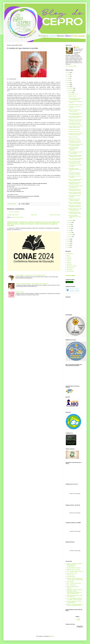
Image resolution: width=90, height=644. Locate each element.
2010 (69, 243)
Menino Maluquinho (71, 585)
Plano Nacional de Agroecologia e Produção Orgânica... (76, 145)
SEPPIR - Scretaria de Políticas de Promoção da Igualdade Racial (75, 605)
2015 (69, 82)
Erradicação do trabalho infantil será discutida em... (75, 187)
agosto (70, 222)
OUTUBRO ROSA (20, 292)
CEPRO (77, 47)
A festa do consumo (73, 137)
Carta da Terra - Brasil (72, 573)
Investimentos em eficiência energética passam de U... (75, 142)
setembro (71, 220)
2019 (69, 80)
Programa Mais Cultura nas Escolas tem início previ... (75, 190)
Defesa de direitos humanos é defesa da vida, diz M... (75, 127)
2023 (69, 72)
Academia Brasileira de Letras (74, 568)
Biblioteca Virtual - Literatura (73, 570)
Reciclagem (70, 270)
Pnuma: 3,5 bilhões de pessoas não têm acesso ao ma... (75, 180)
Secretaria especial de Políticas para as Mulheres (74, 602)
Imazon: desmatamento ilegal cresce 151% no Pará (75, 114)
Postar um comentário (14, 212)
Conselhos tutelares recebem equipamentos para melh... (75, 156)
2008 (69, 247)
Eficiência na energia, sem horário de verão (74, 111)
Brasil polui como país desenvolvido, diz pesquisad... (73, 149)
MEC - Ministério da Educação (74, 583)
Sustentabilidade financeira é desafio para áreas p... (75, 183)
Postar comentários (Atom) (17, 217)
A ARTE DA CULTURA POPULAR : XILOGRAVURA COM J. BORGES (31, 284)
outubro (70, 92)
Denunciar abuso (71, 275)
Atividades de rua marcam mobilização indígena (74, 200)
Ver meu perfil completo (71, 66)
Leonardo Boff (70, 581)
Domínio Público (71, 575)
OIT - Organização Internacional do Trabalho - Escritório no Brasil (74, 599)
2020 (69, 78)
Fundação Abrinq (71, 577)
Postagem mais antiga (55, 215)
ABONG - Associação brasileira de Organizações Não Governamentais (75, 565)
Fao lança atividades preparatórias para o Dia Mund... (74, 217)
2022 (69, 74)
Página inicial (34, 215)
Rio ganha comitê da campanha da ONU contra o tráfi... (76, 134)
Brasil (68, 255)
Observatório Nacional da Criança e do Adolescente (75, 596)
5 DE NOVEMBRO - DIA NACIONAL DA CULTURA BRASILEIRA (30, 275)
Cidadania (69, 259)
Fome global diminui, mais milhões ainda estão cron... (75, 213)
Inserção (69, 262)
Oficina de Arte (70, 268)
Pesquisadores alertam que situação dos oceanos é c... (75, 206)
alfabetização (70, 254)
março (70, 233)
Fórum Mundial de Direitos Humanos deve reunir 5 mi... (75, 124)
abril (70, 231)
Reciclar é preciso (72, 96)
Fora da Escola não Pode (74, 130)
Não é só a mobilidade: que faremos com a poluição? (75, 203)
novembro (71, 90)
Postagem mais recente (13, 215)
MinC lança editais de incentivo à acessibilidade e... (75, 153)
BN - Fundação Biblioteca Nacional (75, 571)
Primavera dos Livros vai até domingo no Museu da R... (75, 120)
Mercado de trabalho (72, 266)
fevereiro (71, 235)
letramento (69, 264)
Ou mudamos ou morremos (75, 132)
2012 (69, 239)
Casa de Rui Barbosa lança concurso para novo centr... (75, 193)
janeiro (70, 237)
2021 (69, 76)
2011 (69, 241)
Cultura (69, 261)
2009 (69, 245)
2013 (69, 86)
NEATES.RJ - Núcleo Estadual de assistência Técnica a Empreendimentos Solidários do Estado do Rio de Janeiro (75, 592)
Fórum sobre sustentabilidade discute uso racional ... (75, 117)
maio (70, 228)
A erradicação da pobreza (74, 139)
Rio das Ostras (70, 271)
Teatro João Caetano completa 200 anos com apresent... (75, 159)
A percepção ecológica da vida (75, 105)
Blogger (52, 636)
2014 (69, 84)
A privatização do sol (73, 94)
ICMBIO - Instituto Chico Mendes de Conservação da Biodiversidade (75, 579)
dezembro (71, 88)
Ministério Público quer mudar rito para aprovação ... (75, 209)
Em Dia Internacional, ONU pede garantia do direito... (75, 162)
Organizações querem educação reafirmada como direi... (75, 170)
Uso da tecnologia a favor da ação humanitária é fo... (75, 99)
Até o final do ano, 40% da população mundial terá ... (75, 173)
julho (70, 224)
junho (70, 226)
